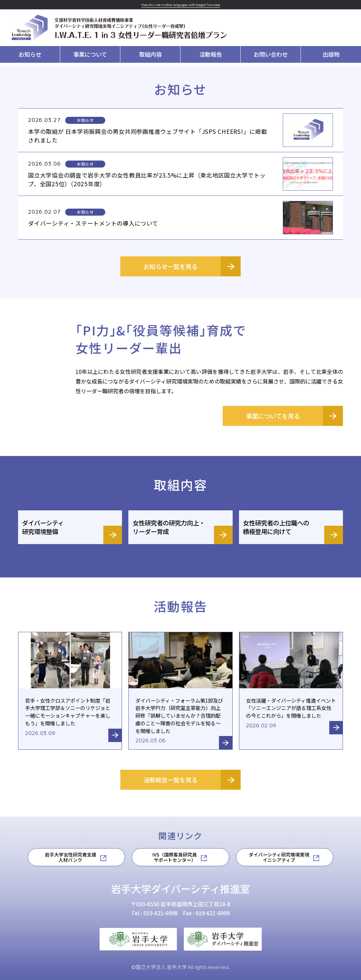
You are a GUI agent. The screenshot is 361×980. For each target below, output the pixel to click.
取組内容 (150, 54)
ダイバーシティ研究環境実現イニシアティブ (279, 857)
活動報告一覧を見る (170, 780)
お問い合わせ (271, 54)
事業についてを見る (273, 416)
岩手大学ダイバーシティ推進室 (180, 889)
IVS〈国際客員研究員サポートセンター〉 (175, 857)
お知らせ (30, 54)
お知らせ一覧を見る (170, 266)
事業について (90, 54)
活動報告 (211, 54)
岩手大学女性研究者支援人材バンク (71, 857)
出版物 (331, 54)
